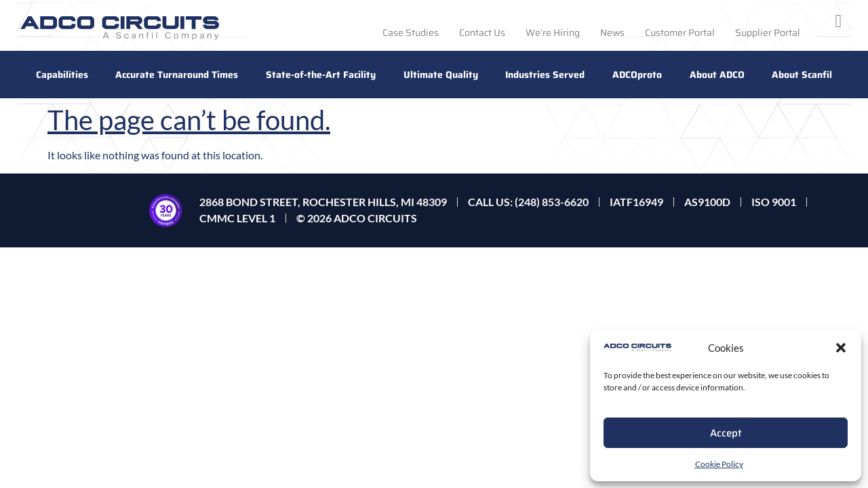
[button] (841, 348)
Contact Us (482, 33)
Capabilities (62, 75)
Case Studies (411, 33)
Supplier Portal (768, 33)
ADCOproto (637, 75)
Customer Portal (680, 33)
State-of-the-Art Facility (321, 75)
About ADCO (717, 75)
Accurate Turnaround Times (177, 75)
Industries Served (545, 75)
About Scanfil (802, 75)
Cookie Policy (719, 464)
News (612, 33)
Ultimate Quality (441, 75)
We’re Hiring (553, 33)
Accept (726, 433)
